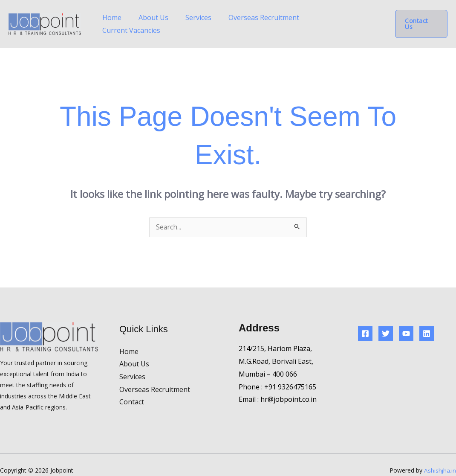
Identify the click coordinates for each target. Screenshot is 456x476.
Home (150, 18)
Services (219, 18)
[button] (421, 18)
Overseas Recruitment (276, 18)
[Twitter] (386, 322)
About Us (183, 18)
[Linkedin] (427, 322)
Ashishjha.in (440, 459)
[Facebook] (365, 322)
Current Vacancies (349, 18)
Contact (132, 390)
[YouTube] (406, 322)
